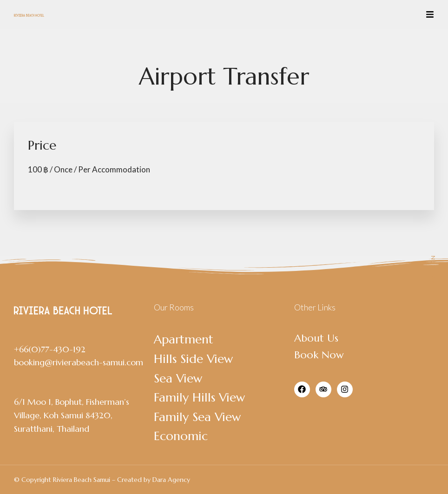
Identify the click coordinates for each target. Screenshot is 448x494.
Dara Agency (171, 480)
